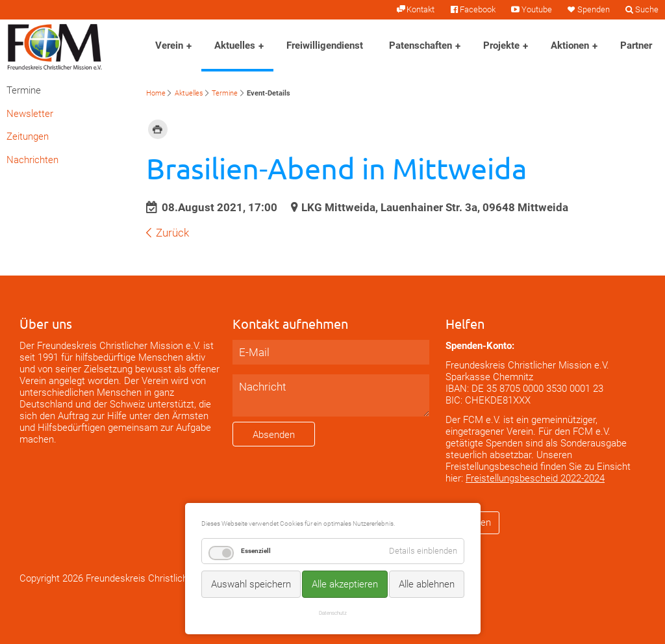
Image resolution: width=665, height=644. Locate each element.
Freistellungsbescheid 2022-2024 (535, 478)
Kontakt (420, 9)
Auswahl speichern (251, 584)
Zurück (172, 233)
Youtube (537, 9)
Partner (636, 45)
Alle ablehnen (427, 584)
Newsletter (30, 114)
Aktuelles (235, 45)
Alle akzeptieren (345, 584)
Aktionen (570, 45)
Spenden (594, 9)
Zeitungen (28, 136)
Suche (647, 9)
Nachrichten (32, 160)
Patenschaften (420, 45)
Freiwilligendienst (325, 45)
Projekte (501, 45)
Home (156, 93)
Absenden (274, 435)
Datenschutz (333, 613)
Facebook (478, 9)
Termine (225, 93)
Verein (169, 45)
